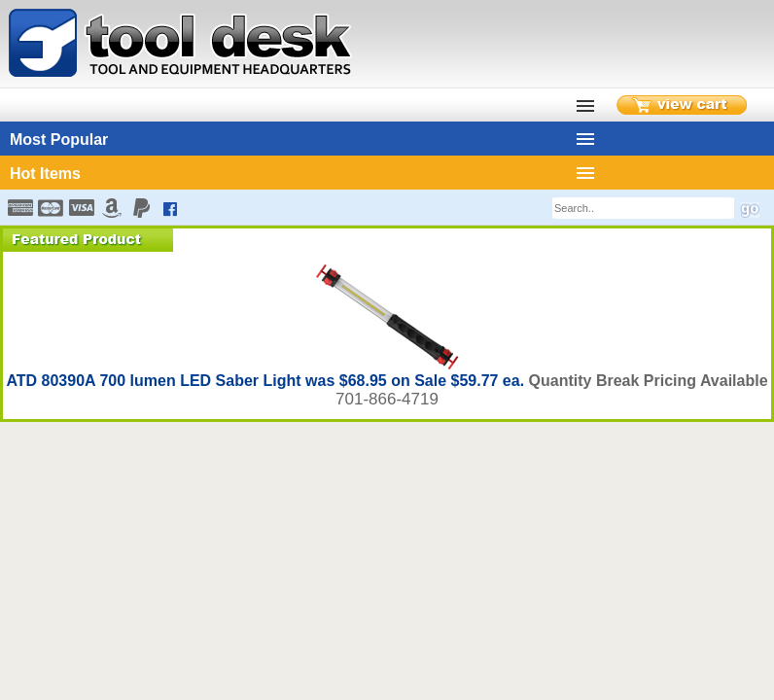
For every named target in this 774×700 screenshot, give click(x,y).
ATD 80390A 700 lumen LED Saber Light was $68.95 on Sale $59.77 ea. (267, 381)
